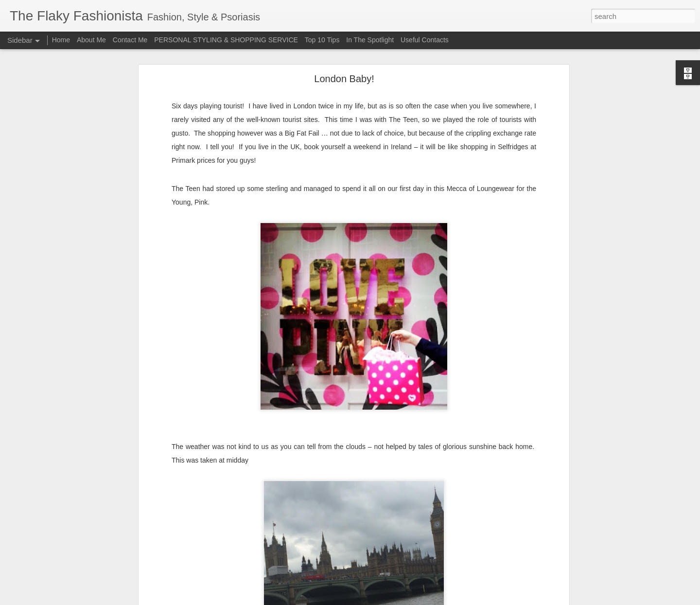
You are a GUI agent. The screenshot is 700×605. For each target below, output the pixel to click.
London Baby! (344, 73)
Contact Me (130, 40)
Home (61, 40)
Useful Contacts (425, 40)
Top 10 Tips (323, 40)
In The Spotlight (370, 40)
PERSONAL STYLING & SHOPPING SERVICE (226, 40)
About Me (91, 40)
